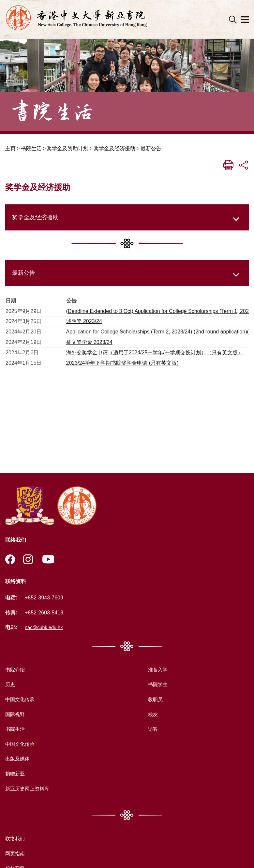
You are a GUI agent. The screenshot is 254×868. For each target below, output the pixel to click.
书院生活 (31, 148)
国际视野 (16, 714)
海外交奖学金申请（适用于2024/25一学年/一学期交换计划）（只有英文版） (155, 353)
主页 (10, 148)
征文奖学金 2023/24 (89, 342)
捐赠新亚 (16, 774)
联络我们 (16, 839)
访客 (152, 729)
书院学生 (157, 685)
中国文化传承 (21, 700)
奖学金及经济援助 (114, 148)
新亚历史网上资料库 (29, 789)
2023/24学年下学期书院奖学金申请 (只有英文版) (122, 363)
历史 (10, 685)
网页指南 (16, 854)
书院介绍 (16, 670)
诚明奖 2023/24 (84, 321)
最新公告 (151, 148)
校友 (152, 714)
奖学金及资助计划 (67, 148)
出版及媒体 (18, 759)
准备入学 (157, 670)
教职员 (155, 700)
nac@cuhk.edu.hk (46, 628)
